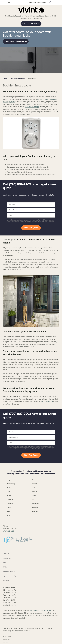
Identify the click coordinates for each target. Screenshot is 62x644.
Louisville (10, 500)
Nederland (35, 511)
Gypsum (34, 492)
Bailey (9, 488)
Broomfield (35, 504)
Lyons (9, 508)
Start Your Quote (31, 228)
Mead (9, 511)
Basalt (9, 496)
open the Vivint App (32, 107)
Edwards (35, 484)
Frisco (9, 515)
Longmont (10, 480)
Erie (33, 500)
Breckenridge (11, 484)
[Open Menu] (9, 3)
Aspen (34, 496)
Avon (33, 488)
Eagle (9, 492)
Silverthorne (36, 480)
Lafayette (10, 504)
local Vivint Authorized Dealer (40, 611)
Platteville (35, 508)
